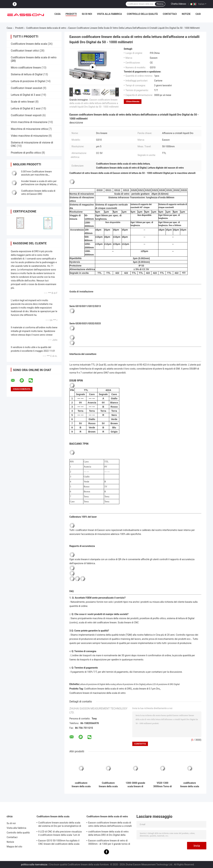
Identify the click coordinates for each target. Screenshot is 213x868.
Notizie (186, 14)
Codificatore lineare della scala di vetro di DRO (108, 689)
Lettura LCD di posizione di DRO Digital (162, 684)
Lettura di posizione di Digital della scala (97, 684)
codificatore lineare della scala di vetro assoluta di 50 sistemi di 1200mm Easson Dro (190, 785)
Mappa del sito (14, 847)
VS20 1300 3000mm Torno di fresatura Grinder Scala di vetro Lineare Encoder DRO (162, 785)
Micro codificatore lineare (26, 68)
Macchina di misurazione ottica (29, 129)
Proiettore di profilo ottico (26, 153)
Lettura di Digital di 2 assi (26, 108)
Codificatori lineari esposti (26, 115)
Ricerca (160, 4)
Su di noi (87, 14)
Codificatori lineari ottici (25, 51)
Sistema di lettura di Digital (27, 74)
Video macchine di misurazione (29, 136)
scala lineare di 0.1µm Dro (146, 689)
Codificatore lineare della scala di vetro (46, 28)
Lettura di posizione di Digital (28, 81)
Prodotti (71, 14)
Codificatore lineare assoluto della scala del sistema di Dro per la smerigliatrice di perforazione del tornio (60, 825)
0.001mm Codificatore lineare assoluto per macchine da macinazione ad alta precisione (37, 175)
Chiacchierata (133, 101)
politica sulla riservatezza (34, 865)
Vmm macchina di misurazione (29, 122)
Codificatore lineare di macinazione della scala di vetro (98, 693)
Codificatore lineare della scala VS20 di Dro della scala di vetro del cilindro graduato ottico (108, 785)
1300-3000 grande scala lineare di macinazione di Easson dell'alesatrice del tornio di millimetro (135, 785)
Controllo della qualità (142, 14)
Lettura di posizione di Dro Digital (130, 684)
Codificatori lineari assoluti (27, 88)
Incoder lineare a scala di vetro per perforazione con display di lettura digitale (39, 184)
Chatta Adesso (179, 4)
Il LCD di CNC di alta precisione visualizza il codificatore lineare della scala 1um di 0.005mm (60, 834)
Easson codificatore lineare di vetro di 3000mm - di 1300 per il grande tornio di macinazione (109, 843)
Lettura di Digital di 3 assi (26, 95)
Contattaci (170, 14)
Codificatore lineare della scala (29, 44)
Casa (57, 14)
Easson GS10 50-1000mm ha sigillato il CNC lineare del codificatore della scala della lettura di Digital (59, 843)
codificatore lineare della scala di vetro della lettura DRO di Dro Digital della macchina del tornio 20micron (81, 785)
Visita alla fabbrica (109, 14)
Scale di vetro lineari (23, 102)
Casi (198, 14)
